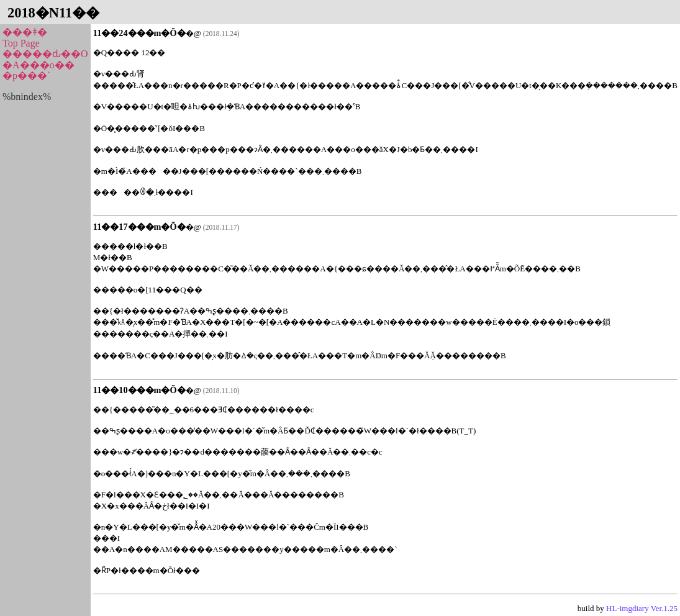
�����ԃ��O (45, 54)
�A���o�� (39, 65)
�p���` (26, 75)
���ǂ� (25, 32)
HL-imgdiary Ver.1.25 (642, 608)
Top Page (21, 43)
